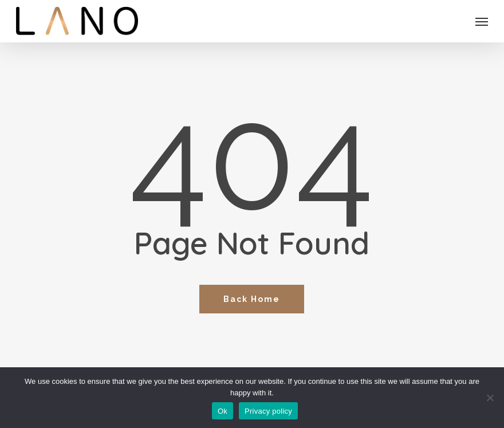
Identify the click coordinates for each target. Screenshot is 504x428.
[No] (490, 398)
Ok (223, 411)
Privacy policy (268, 411)
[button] (482, 21)
